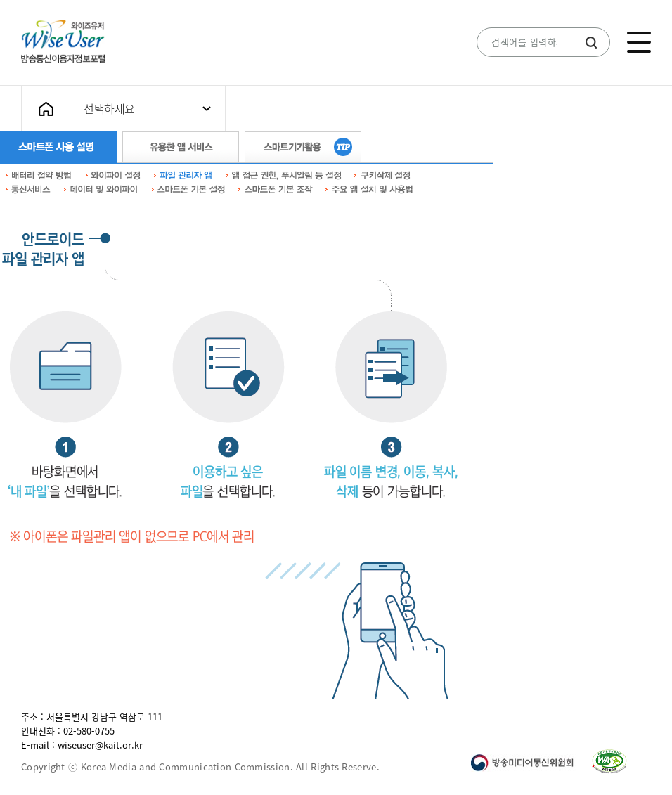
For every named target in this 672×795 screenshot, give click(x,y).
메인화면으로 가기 (46, 109)
